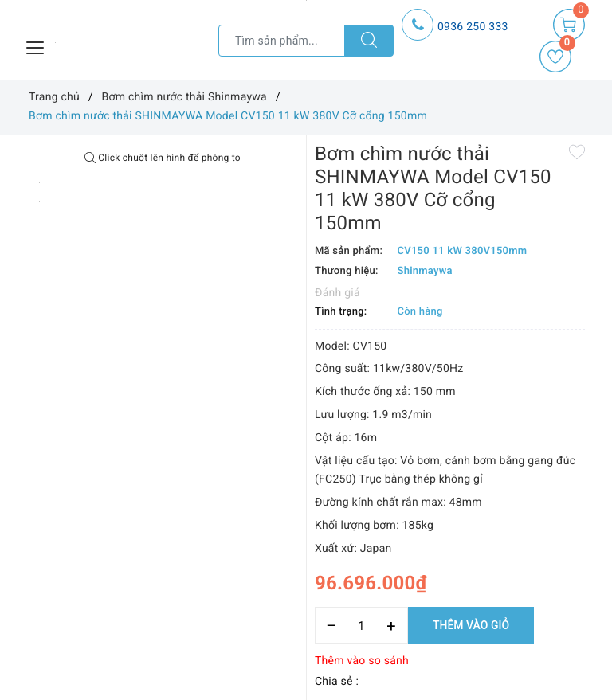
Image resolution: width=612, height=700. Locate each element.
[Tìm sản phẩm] (282, 41)
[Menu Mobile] (36, 46)
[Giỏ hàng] (569, 25)
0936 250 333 (473, 27)
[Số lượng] (361, 626)
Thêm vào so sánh (362, 661)
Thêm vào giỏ (471, 625)
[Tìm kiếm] (369, 41)
